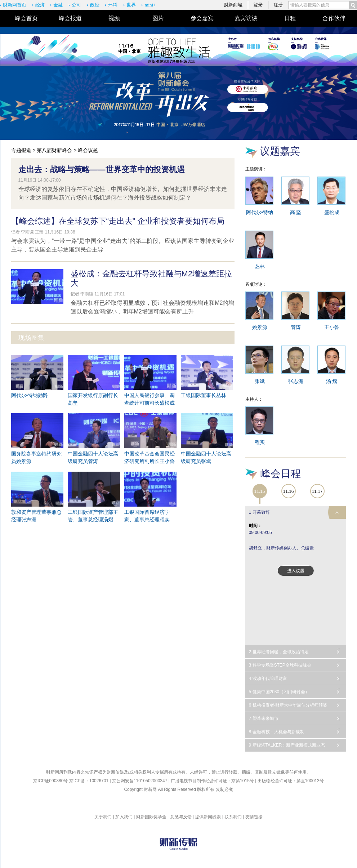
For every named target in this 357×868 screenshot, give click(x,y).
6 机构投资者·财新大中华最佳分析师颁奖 (288, 705)
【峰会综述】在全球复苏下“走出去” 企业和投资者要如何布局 (118, 221)
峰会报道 (70, 18)
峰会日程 (281, 474)
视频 (114, 18)
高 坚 (296, 212)
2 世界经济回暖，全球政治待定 (279, 652)
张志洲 (296, 381)
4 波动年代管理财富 (268, 678)
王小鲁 (332, 327)
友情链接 (254, 817)
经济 (40, 5)
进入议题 (296, 571)
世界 (131, 5)
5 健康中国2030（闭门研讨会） (279, 692)
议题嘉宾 (280, 151)
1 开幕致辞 (259, 512)
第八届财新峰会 (54, 150)
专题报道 (21, 150)
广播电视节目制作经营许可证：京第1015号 (212, 781)
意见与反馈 (181, 817)
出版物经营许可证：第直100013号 (291, 781)
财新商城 (233, 5)
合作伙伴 (334, 18)
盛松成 (332, 212)
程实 (260, 442)
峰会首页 (26, 18)
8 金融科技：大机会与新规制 (277, 732)
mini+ (150, 5)
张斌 (260, 381)
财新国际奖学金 (151, 817)
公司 (76, 5)
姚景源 (260, 327)
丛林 (260, 266)
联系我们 (233, 817)
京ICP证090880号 (50, 781)
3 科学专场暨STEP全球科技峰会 (280, 665)
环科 (113, 5)
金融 (58, 5)
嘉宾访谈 (246, 18)
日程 (290, 18)
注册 (278, 5)
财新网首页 (15, 5)
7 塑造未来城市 (264, 718)
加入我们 (124, 817)
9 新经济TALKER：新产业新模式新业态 (287, 745)
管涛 (296, 327)
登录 (258, 5)
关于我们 (103, 817)
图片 (158, 18)
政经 (95, 5)
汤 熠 (332, 381)
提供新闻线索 (208, 817)
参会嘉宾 (202, 18)
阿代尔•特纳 (260, 212)
